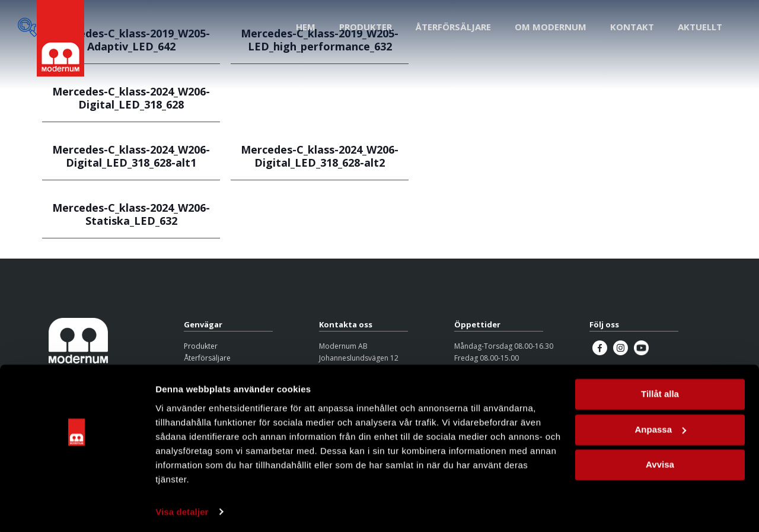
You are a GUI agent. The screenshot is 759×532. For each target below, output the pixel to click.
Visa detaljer (182, 509)
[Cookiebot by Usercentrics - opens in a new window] (77, 509)
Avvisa (660, 462)
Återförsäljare (207, 358)
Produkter (201, 346)
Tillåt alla (660, 391)
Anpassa (660, 426)
